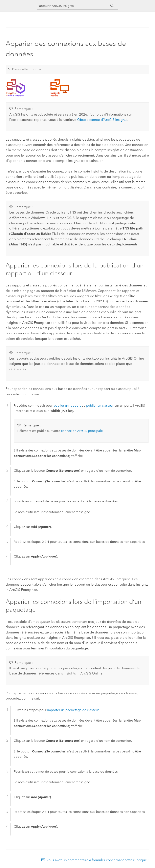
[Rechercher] (112, 6)
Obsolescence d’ (102, 120)
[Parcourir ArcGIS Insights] (74, 6)
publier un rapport (67, 406)
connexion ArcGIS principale (82, 431)
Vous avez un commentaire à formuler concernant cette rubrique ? (98, 860)
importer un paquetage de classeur (73, 710)
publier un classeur (100, 406)
